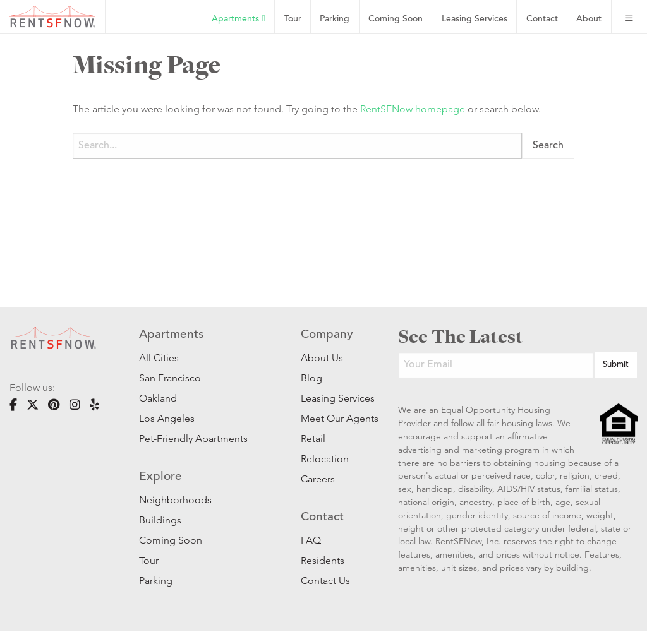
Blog (311, 378)
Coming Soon (396, 19)
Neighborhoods (175, 500)
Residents (323, 560)
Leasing (475, 19)
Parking (335, 19)
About (589, 19)
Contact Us (325, 581)
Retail (313, 438)
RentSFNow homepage (413, 109)
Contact (542, 19)
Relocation (325, 459)
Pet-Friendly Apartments (193, 438)
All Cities (159, 358)
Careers (318, 479)
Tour (293, 19)
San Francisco (170, 378)
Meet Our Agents (330, 418)
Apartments (238, 19)
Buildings (160, 520)
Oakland (158, 398)
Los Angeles (167, 418)
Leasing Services (330, 398)
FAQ (311, 540)
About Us (322, 358)
